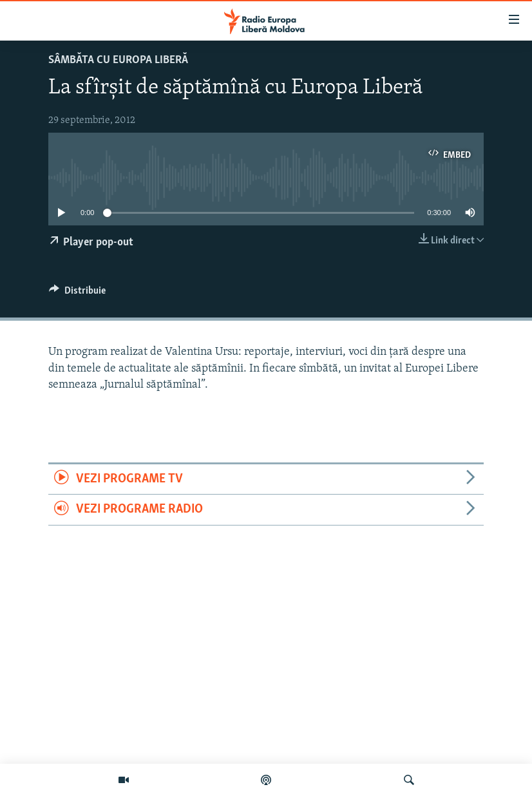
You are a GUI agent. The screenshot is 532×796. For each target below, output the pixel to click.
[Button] (77, 294)
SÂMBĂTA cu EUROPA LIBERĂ (118, 60)
